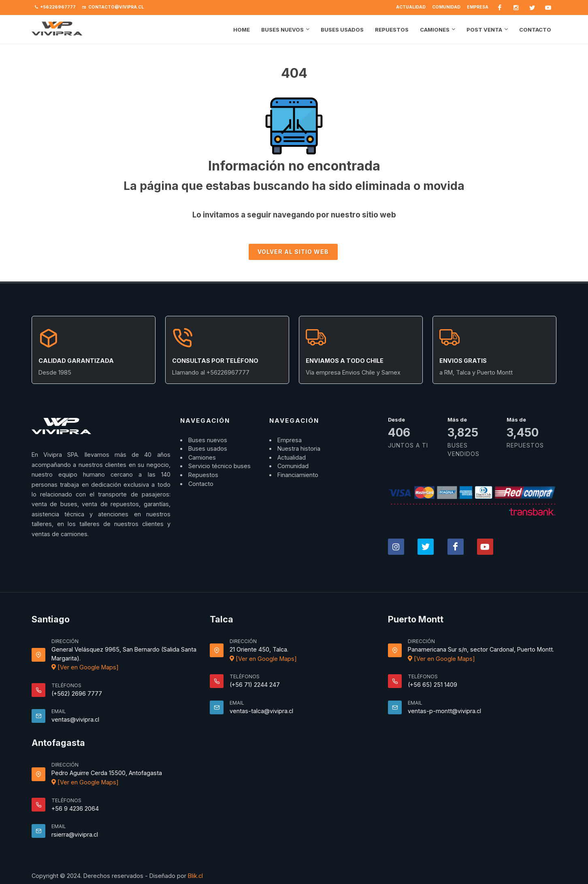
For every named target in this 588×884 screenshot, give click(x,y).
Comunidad (446, 7)
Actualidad (411, 7)
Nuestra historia (299, 448)
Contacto (201, 484)
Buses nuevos (208, 440)
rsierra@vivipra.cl (75, 834)
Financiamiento (298, 475)
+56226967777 (55, 7)
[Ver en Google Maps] (85, 667)
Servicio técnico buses (219, 466)
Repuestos (203, 475)
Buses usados (208, 448)
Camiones (202, 457)
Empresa (478, 7)
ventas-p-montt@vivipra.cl (444, 711)
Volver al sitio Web (293, 252)
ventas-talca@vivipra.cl (261, 711)
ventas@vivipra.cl (75, 719)
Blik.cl (195, 876)
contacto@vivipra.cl (113, 7)
